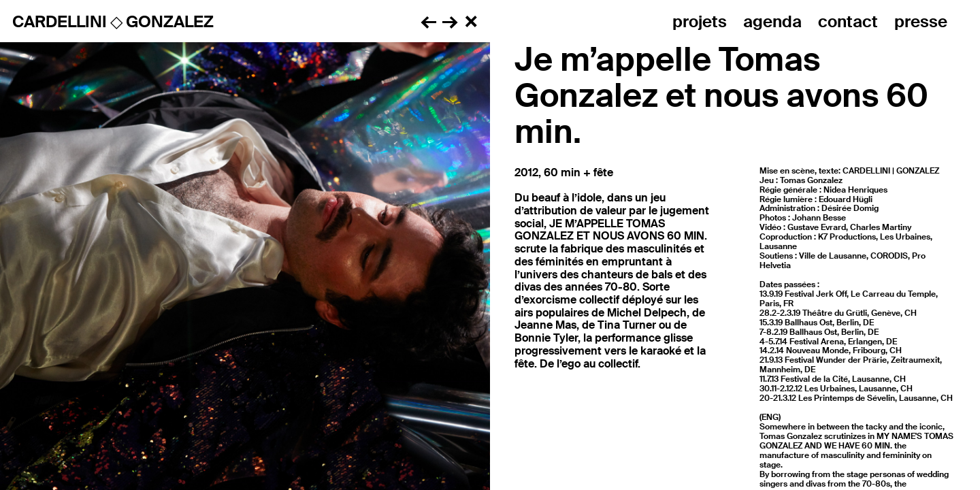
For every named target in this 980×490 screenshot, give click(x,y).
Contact (848, 21)
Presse (921, 21)
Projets (700, 21)
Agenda (772, 21)
